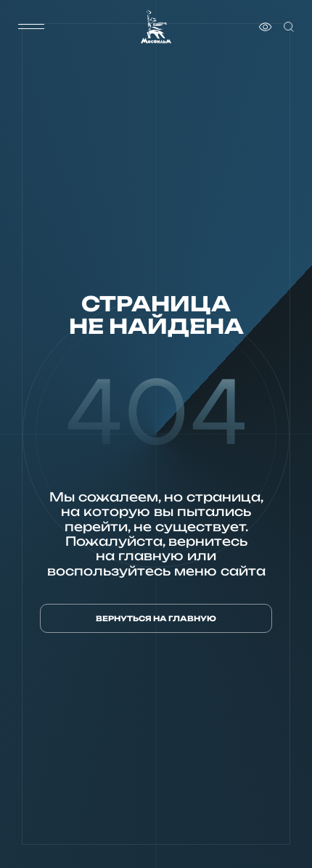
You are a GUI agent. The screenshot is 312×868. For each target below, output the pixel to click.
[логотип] (156, 26)
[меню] (31, 27)
